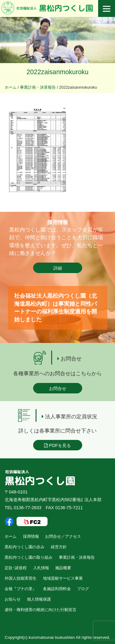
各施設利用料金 (57, 589)
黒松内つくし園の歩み (25, 547)
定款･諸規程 (16, 568)
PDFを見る (57, 445)
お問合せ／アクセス (63, 536)
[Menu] (107, 8)
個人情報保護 (39, 599)
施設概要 (63, 568)
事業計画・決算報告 (77, 557)
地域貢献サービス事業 (63, 578)
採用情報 (31, 536)
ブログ (83, 589)
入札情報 (41, 568)
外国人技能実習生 (21, 578)
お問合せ (58, 388)
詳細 (58, 268)
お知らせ (13, 599)
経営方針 (59, 547)
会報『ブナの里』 (21, 589)
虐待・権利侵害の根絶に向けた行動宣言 (40, 610)
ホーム (11, 536)
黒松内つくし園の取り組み (29, 557)
